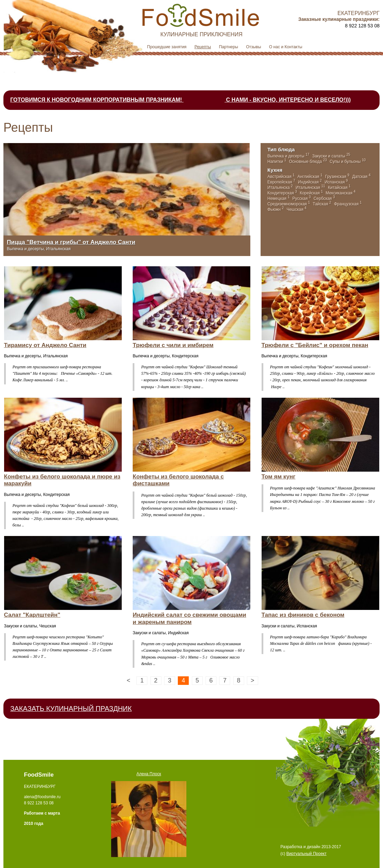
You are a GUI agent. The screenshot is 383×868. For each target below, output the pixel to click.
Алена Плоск (149, 774)
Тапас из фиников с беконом (303, 615)
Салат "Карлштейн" (32, 615)
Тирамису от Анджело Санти (45, 345)
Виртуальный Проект (306, 854)
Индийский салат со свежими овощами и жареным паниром (189, 618)
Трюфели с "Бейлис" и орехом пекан (315, 345)
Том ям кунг (279, 477)
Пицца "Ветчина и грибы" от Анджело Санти (71, 242)
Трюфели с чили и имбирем (173, 345)
